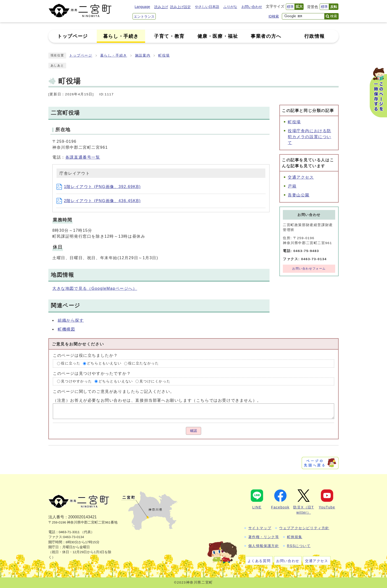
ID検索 (274, 16)
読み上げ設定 (180, 7)
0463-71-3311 (69, 532)
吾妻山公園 (299, 195)
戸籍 (292, 186)
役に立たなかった (144, 363)
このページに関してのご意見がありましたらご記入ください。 (114, 391)
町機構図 (66, 329)
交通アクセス (301, 177)
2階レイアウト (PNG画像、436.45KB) (99, 201)
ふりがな (230, 7)
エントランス (144, 17)
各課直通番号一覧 (83, 157)
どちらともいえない (104, 363)
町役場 (164, 55)
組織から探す (71, 320)
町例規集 (295, 537)
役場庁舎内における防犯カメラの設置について (310, 137)
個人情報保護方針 (264, 546)
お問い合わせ (252, 7)
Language (142, 7)
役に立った (71, 363)
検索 (334, 16)
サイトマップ (260, 528)
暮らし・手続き (114, 55)
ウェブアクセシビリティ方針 (304, 528)
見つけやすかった (76, 381)
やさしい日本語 (207, 7)
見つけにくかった (155, 381)
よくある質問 (259, 561)
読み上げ (161, 7)
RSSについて (299, 546)
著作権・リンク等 (264, 537)
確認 (193, 431)
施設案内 (143, 55)
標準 (290, 7)
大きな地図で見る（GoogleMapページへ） (95, 288)
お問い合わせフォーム (309, 269)
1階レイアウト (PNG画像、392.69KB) (99, 187)
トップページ (81, 55)
